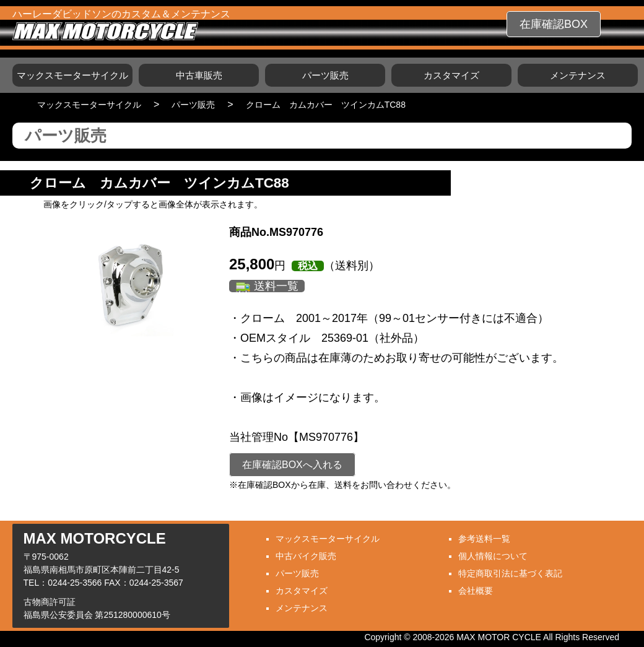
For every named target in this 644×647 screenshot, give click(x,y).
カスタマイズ (451, 75)
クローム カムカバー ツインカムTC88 (326, 105)
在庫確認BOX (554, 24)
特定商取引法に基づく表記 (510, 573)
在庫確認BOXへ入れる (292, 465)
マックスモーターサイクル (72, 75)
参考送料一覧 (484, 539)
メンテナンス (578, 75)
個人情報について (493, 556)
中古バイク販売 (306, 556)
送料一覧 (276, 286)
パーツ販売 (325, 75)
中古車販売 (199, 75)
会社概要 (476, 591)
